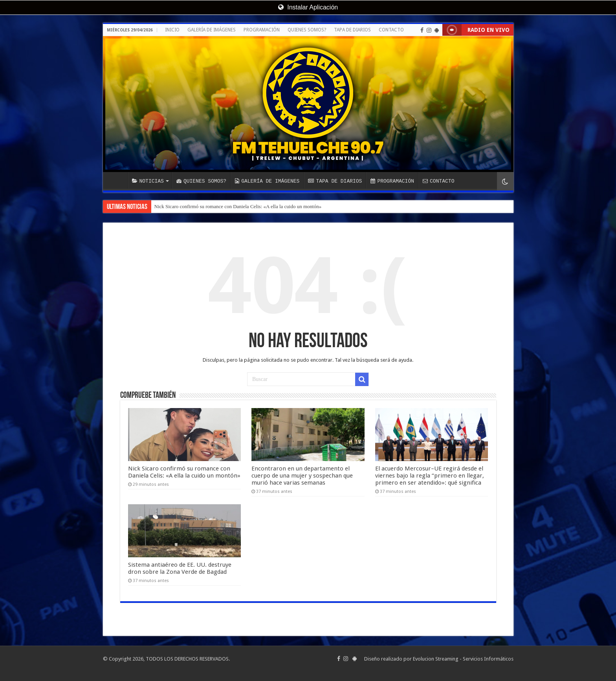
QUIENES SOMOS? (307, 30)
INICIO (172, 30)
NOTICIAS (148, 181)
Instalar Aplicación (308, 7)
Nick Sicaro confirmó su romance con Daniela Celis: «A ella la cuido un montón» (238, 206)
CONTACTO (391, 30)
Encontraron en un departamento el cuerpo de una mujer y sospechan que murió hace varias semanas (302, 476)
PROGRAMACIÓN (262, 30)
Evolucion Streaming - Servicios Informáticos (463, 659)
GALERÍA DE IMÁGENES (212, 30)
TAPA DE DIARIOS (352, 30)
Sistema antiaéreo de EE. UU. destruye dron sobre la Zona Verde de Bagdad (180, 568)
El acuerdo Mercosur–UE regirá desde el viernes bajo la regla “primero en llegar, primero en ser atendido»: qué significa (430, 476)
